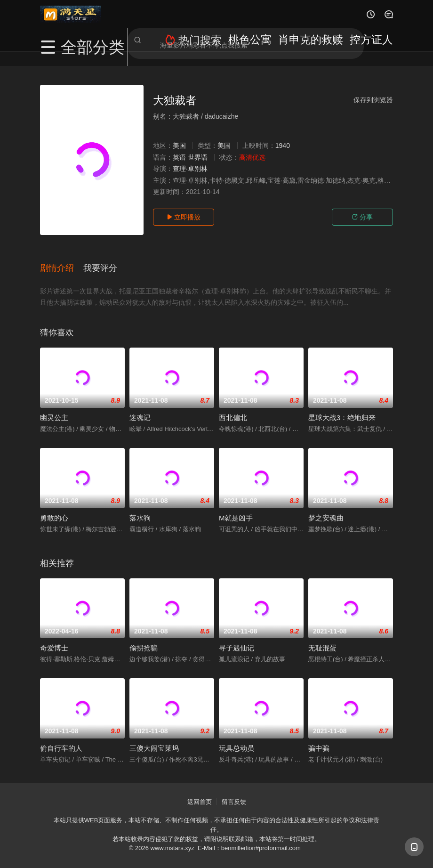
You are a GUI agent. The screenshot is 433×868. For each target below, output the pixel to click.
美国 (179, 146)
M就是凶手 (236, 509)
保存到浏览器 (373, 100)
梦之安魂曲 (326, 509)
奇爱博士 (54, 639)
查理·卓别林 (190, 169)
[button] (62, 263)
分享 (362, 217)
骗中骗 (319, 740)
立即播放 (184, 217)
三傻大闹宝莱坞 (154, 740)
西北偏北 (233, 409)
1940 (283, 146)
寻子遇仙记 (237, 639)
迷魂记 (140, 409)
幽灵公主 (54, 409)
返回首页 (200, 793)
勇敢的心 (54, 509)
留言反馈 (234, 793)
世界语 (198, 157)
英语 (179, 157)
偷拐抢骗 (144, 639)
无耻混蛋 (322, 639)
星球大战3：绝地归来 (342, 409)
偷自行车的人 (61, 740)
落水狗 (140, 509)
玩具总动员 (237, 740)
